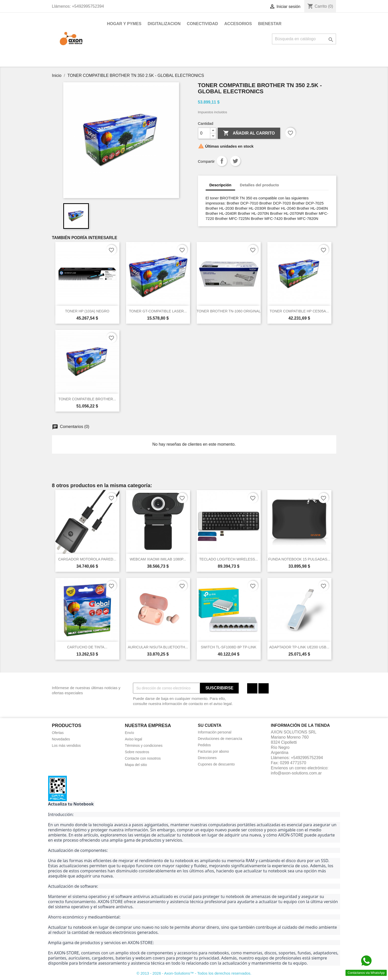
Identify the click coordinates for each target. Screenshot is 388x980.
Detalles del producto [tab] (260, 185)
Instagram (264, 688)
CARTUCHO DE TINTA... (87, 647)
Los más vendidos (66, 746)
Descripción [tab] (221, 185)
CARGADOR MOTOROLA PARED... (87, 559)
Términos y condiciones (144, 746)
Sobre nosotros (137, 752)
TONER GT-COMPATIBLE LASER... (158, 311)
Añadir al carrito (249, 133)
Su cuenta (210, 725)
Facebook (252, 688)
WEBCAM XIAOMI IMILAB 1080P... (158, 559)
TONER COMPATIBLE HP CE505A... (299, 311)
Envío (130, 733)
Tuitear (235, 161)
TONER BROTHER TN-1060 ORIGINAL (229, 311)
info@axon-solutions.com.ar (296, 773)
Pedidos (205, 745)
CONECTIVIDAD (203, 24)
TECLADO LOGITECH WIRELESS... (229, 559)
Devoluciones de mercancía (220, 739)
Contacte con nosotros (143, 758)
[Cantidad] (204, 133)
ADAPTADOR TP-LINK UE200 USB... (299, 647)
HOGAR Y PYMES (124, 24)
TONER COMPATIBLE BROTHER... (87, 399)
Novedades (61, 739)
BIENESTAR (270, 24)
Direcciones (207, 758)
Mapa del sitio (136, 765)
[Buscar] (304, 39)
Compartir (222, 161)
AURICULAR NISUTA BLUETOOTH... (158, 647)
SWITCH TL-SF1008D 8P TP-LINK (229, 647)
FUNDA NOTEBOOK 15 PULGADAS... (299, 559)
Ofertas (58, 733)
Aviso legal (134, 739)
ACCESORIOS (238, 24)
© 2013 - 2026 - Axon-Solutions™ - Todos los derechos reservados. (194, 973)
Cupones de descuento (216, 764)
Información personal (215, 732)
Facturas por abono (213, 751)
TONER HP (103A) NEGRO (87, 311)
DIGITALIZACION (164, 24)
